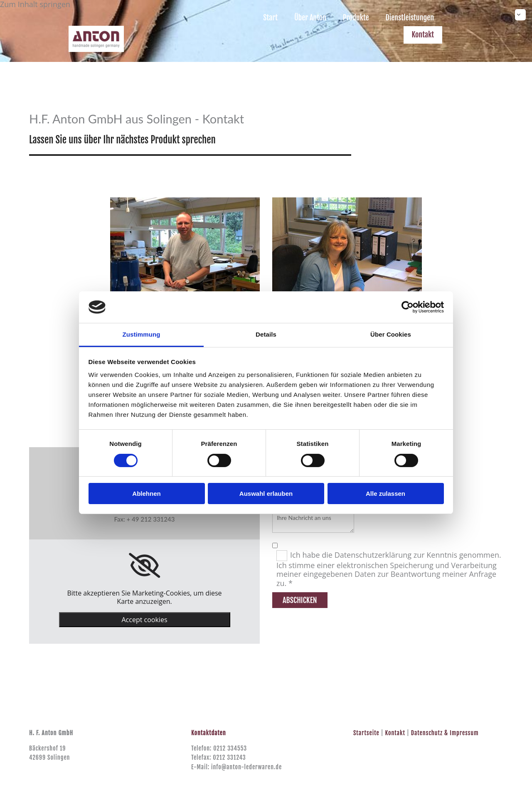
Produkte (356, 17)
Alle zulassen (385, 494)
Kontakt (423, 34)
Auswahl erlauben (266, 494)
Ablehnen (146, 494)
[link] (144, 566)
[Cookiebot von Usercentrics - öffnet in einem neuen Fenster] (408, 307)
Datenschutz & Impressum (445, 733)
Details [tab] (266, 334)
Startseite (366, 733)
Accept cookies (144, 620)
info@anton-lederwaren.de (246, 767)
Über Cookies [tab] (391, 334)
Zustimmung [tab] (142, 334)
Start (270, 17)
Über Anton (310, 17)
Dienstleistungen (410, 17)
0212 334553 (230, 748)
